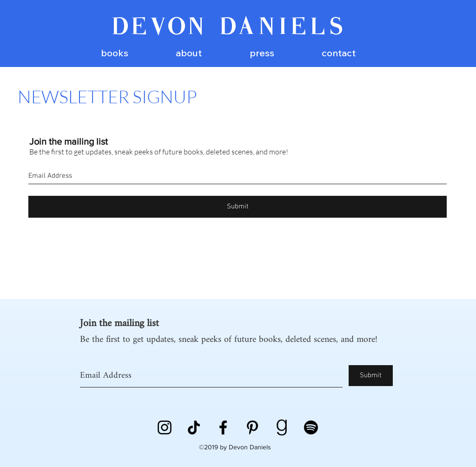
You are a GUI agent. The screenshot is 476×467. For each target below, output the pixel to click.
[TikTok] (194, 427)
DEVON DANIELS (229, 28)
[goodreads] (282, 427)
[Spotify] (311, 427)
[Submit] (238, 207)
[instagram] (165, 427)
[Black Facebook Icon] (223, 427)
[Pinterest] (252, 427)
